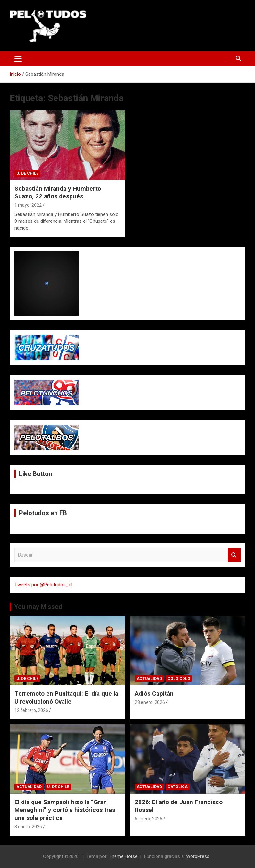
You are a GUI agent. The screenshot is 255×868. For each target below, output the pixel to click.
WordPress (198, 856)
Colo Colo (179, 679)
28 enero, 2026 (150, 702)
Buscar (234, 555)
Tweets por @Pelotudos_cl (43, 585)
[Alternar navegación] (18, 59)
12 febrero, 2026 (31, 710)
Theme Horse (123, 856)
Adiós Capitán (154, 694)
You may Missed (38, 607)
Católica (178, 787)
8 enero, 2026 (28, 827)
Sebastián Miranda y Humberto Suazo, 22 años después (58, 193)
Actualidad (149, 679)
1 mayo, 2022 (28, 205)
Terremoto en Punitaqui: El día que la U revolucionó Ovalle (66, 698)
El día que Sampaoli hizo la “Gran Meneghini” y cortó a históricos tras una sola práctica (65, 810)
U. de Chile (27, 173)
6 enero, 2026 (149, 819)
